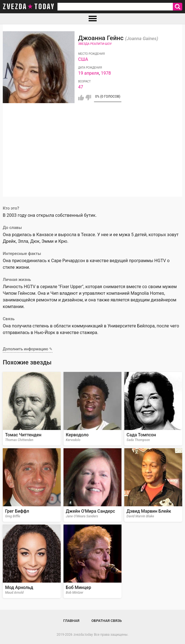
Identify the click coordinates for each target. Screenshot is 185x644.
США (83, 59)
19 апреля (88, 73)
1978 (106, 73)
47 (81, 87)
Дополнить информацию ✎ (28, 349)
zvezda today (29, 7)
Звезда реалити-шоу (95, 44)
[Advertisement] (92, 158)
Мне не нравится (88, 98)
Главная (71, 621)
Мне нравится (81, 98)
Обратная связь (107, 621)
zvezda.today (83, 635)
